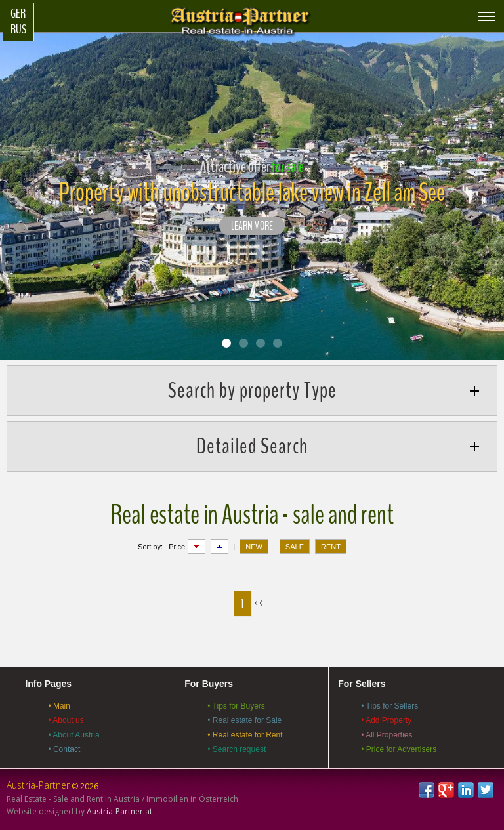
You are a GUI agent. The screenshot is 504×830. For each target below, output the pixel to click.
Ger (18, 14)
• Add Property (386, 720)
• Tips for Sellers (389, 706)
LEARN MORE (252, 226)
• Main (59, 706)
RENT (331, 547)
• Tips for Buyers (236, 706)
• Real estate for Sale (244, 720)
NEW (254, 547)
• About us (66, 720)
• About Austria (73, 735)
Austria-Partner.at (119, 811)
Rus (18, 30)
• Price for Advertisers (399, 749)
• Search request (237, 749)
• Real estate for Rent (245, 735)
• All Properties (387, 735)
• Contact (64, 749)
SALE (295, 547)
